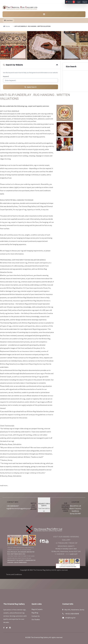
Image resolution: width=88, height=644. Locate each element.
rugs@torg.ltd (73, 554)
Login (79, 2)
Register (85, 2)
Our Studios (36, 619)
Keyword (6, 76)
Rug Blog (35, 613)
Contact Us (36, 616)
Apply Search (31, 87)
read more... (4, 485)
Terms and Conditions (14, 574)
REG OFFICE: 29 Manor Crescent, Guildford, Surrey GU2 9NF (75, 510)
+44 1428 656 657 (13, 506)
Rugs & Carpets (37, 609)
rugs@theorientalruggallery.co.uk (19, 508)
